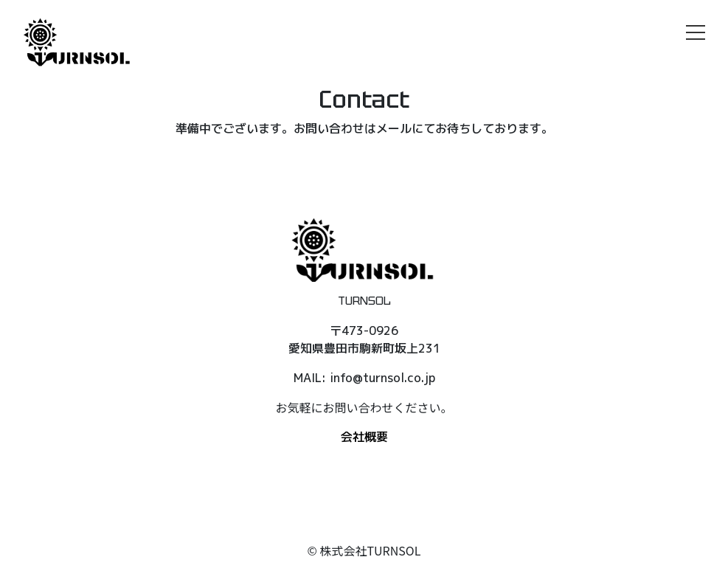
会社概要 (364, 437)
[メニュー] (696, 32)
